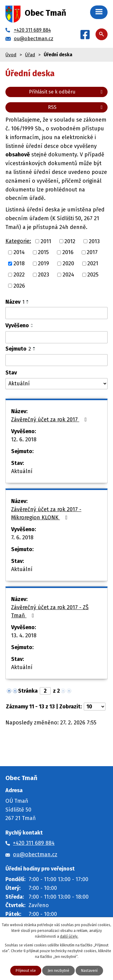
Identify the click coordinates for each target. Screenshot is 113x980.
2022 (19, 275)
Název (15, 302)
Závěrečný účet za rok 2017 (50, 420)
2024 (68, 275)
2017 (92, 252)
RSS (76, 107)
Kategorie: (18, 241)
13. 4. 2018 (24, 635)
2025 (93, 275)
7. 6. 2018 (22, 537)
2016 (68, 252)
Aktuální (22, 471)
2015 (43, 252)
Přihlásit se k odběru (67, 92)
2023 (44, 275)
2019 (44, 263)
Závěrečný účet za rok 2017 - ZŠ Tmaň (50, 611)
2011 (46, 241)
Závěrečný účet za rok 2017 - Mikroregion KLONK (46, 513)
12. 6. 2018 (24, 439)
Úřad (30, 55)
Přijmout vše (26, 971)
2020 (68, 263)
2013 (94, 241)
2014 (19, 252)
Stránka (28, 691)
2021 (93, 263)
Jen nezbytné (58, 971)
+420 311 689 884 (34, 843)
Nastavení (89, 971)
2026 (19, 286)
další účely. (69, 936)
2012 (70, 241)
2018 (19, 263)
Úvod (11, 55)
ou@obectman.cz (35, 854)
